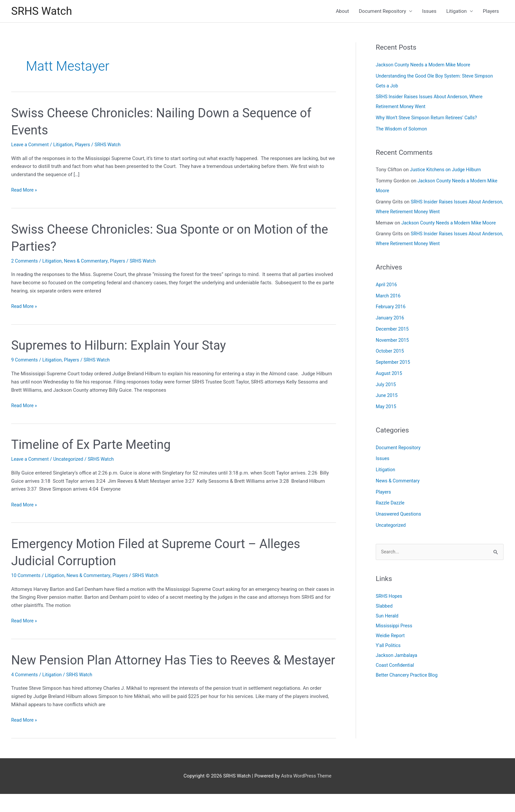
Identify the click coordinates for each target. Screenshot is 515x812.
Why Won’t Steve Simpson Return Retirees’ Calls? (429, 119)
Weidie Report (391, 637)
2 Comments (25, 262)
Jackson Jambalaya (398, 657)
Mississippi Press (395, 627)
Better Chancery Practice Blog (408, 677)
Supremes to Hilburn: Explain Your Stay (124, 347)
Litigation (457, 12)
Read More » (25, 191)
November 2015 (393, 341)
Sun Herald (388, 617)
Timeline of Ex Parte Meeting (95, 446)
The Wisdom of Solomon (403, 130)
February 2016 (392, 308)
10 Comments (27, 577)
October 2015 (391, 352)
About (343, 12)
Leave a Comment (31, 146)
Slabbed (385, 608)
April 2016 (387, 286)
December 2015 (393, 330)
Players (491, 12)
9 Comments (25, 361)
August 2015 (390, 375)
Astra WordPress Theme (306, 794)
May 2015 (387, 408)
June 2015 (387, 397)
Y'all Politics (389, 647)
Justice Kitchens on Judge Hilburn (447, 171)
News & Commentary (89, 262)
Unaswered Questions (400, 515)
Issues (429, 12)
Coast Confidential (396, 667)
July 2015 (386, 385)
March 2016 (389, 297)
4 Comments (25, 693)
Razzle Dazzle (391, 504)
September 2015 (394, 363)
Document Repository (383, 12)
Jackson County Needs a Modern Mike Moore (425, 66)
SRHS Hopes (390, 598)
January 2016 (391, 319)
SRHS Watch (43, 12)
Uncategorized (71, 460)
